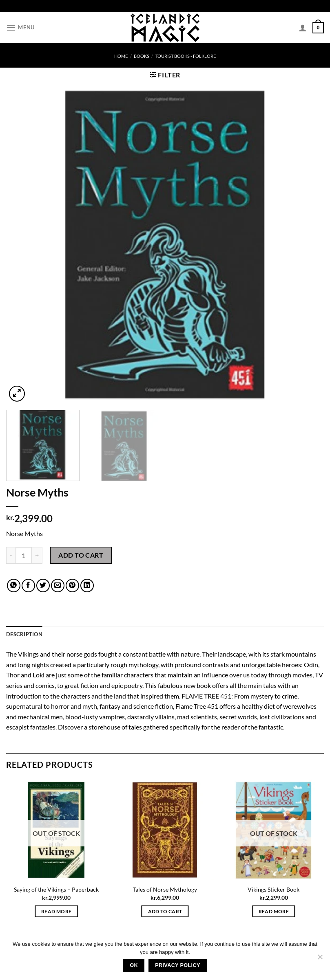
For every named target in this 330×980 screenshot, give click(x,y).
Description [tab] (24, 634)
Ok (134, 965)
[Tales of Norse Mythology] (165, 830)
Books (142, 56)
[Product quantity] (24, 555)
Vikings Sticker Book (274, 889)
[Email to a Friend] (58, 586)
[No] (320, 959)
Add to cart (81, 555)
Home (121, 56)
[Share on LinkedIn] (87, 586)
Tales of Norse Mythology (165, 889)
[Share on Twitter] (43, 586)
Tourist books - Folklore (186, 56)
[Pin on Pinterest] (72, 586)
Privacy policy (178, 965)
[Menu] (20, 27)
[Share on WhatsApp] (14, 586)
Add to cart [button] (165, 911)
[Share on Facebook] (28, 586)
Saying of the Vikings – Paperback (56, 889)
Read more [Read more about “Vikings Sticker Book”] (274, 911)
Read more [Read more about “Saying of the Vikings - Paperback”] (56, 911)
